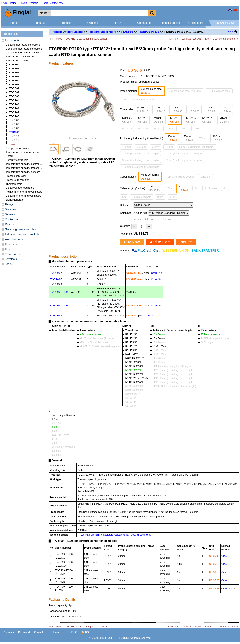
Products (66, 23)
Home (14, 23)
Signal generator (15, 200)
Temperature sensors (102, 32)
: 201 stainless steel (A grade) (97, 338)
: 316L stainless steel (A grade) (100, 346)
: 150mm (160, 350)
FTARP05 (14, 116)
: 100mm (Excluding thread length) (174, 386)
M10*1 (143, 120)
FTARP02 (14, 104)
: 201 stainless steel (91, 334)
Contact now (56, 3)
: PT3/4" (131, 350)
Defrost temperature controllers (23, 53)
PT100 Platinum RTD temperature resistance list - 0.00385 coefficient (114, 535)
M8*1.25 (127, 120)
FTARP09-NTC (58, 316)
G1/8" (171, 129)
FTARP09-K (56, 273)
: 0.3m (57, 451)
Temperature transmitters (20, 57)
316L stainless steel (219, 91)
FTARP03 (14, 108)
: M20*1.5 (135, 390)
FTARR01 (14, 88)
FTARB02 (14, 69)
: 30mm (159, 334)
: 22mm (159, 362)
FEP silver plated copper (180, 177)
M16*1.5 (127, 129)
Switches (11, 209)
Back (231, 32)
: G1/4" (131, 402)
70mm (203, 138)
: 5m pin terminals (63, 447)
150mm (126, 147)
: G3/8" (131, 406)
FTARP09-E (56, 279)
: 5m (55, 443)
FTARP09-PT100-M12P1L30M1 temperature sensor (79, 39)
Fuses (9, 249)
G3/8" (197, 129)
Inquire (186, 242)
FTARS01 (14, 81)
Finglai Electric (9, 3)
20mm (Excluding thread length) (183, 154)
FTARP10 (14, 136)
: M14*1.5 (135, 382)
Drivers (9, 224)
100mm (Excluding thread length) (141, 167)
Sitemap (56, 632)
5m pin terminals (142, 197)
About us (40, 23)
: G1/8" (131, 398)
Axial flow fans (14, 239)
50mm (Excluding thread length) (183, 160)
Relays (9, 204)
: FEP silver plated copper (215, 338)
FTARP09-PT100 (148, 32)
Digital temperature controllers (23, 45)
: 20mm (159, 358)
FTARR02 (14, 92)
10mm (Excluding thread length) (140, 154)
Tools (45, 3)
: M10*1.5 (135, 366)
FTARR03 (14, 96)
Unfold (12, 144)
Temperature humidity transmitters (25, 168)
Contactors (12, 219)
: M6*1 (132, 354)
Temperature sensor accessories (24, 152)
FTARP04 (14, 112)
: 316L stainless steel (94, 342)
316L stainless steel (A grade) (139, 100)
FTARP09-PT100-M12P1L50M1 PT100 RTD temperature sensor (202, 39)
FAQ (118, 23)
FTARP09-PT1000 (59, 306)
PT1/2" (194, 109)
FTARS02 (14, 85)
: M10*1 (133, 362)
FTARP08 (14, 128)
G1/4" (184, 129)
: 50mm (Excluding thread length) (173, 382)
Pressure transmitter (17, 180)
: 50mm (159, 338)
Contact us (144, 23)
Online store (196, 23)
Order (224, 556)
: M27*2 (133, 394)
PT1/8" (143, 109)
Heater (9, 156)
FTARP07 (14, 124)
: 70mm (159, 342)
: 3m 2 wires (60, 435)
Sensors (10, 214)
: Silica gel (207, 342)
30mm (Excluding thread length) (140, 160)
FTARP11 (14, 140)
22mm (169, 147)
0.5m (172, 197)
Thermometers (14, 184)
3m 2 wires (211, 188)
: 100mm (160, 346)
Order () (156, 273)
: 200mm (160, 354)
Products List (10, 34)
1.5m (169, 188)
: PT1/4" (131, 338)
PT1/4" (160, 109)
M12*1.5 (191, 120)
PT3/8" (177, 109)
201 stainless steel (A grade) (185, 91)
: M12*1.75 (137, 378)
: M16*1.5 (135, 386)
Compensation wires (17, 148)
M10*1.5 (158, 120)
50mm (188, 138)
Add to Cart (160, 242)
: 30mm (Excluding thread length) (173, 378)
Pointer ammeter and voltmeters (24, 192)
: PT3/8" (131, 342)
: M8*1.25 (135, 358)
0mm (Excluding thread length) (197, 147)
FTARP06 (14, 120)
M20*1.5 (143, 129)
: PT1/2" (131, 346)
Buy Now (132, 242)
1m (154, 188)
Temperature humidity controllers (24, 164)
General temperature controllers (24, 49)
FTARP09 (127, 32)
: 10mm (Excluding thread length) (173, 370)
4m (225, 188)
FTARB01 (14, 65)
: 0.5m (57, 455)
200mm (141, 147)
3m (196, 188)
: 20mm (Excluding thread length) (173, 374)
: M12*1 (133, 370)
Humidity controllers (17, 160)
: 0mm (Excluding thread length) (172, 366)
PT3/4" (210, 109)
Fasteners (11, 244)
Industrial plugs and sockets (22, 234)
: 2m (55, 427)
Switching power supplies (21, 229)
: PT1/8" (131, 334)
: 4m (55, 439)
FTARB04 (14, 77)
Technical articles (170, 23)
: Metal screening (211, 334)
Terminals (11, 259)
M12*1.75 (208, 120)
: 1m (55, 419)
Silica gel (205, 177)
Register (33, 3)
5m (124, 197)
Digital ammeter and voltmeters (23, 196)
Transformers (13, 254)
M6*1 (226, 109)
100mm (217, 138)
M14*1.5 (224, 120)
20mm (156, 147)
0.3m (160, 197)
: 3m (55, 431)
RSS (86, 632)
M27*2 (158, 129)
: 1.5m (57, 423)
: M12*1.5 (135, 374)
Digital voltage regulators (20, 188)
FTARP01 (14, 100)
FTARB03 (14, 73)
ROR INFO (71, 632)
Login (24, 3)
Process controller (16, 176)
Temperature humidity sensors (23, 172)
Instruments (75, 32)
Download (92, 23)
